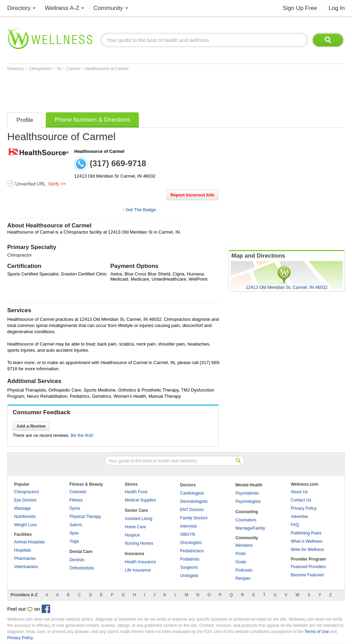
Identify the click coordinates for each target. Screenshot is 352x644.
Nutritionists (25, 517)
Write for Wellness (307, 550)
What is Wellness (307, 541)
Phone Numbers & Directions (92, 120)
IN (60, 69)
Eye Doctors (25, 500)
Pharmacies (25, 558)
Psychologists (248, 501)
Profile (25, 120)
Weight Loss (25, 525)
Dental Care (81, 552)
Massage (23, 508)
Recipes (243, 578)
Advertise (299, 517)
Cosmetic (78, 492)
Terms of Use (317, 632)
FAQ (295, 525)
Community (108, 8)
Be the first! (82, 435)
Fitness (76, 500)
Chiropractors (26, 492)
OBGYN (188, 534)
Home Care (135, 527)
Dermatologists (194, 501)
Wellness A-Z (62, 8)
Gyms (75, 508)
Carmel (74, 69)
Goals (241, 562)
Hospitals (23, 550)
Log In (337, 8)
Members (244, 545)
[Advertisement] (132, 90)
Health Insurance (140, 562)
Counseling (247, 512)
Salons (76, 525)
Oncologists (191, 543)
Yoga (74, 541)
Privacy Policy (304, 508)
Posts (241, 554)
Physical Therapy (85, 517)
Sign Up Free (300, 8)
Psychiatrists (247, 493)
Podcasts (244, 570)
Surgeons (189, 567)
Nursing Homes (139, 543)
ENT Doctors (192, 510)
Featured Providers (308, 567)
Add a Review (31, 426)
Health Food (136, 492)
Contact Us (301, 500)
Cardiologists (192, 493)
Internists (189, 526)
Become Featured (307, 575)
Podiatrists (190, 559)
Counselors (246, 520)
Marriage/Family (250, 528)
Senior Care (136, 510)
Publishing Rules (306, 533)
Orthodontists (82, 568)
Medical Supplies (140, 500)
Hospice (132, 535)
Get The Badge (141, 210)
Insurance (135, 554)
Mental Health (249, 485)
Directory (19, 8)
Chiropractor (41, 69)
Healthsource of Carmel (107, 69)
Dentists (77, 560)
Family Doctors (194, 518)
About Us (299, 492)
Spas (74, 533)
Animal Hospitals (29, 542)
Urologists (189, 576)
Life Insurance (138, 570)
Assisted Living (139, 519)
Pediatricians (192, 551)
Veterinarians (26, 567)
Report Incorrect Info (192, 195)
